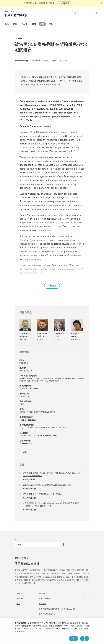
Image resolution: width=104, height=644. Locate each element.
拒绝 (84, 638)
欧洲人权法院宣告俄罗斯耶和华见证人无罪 (57, 609)
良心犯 (25, 24)
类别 (19, 545)
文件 (42, 24)
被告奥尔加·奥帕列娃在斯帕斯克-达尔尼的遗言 (42, 494)
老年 (54, 61)
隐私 (18, 604)
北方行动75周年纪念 (47, 614)
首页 (7, 24)
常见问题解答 (44, 598)
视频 (34, 24)
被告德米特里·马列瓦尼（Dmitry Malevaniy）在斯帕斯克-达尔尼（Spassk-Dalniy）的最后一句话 (51, 504)
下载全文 (52, 286)
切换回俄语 (64, 3)
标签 (51, 24)
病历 (25, 452)
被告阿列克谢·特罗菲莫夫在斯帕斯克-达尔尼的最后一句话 (47, 485)
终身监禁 (43, 604)
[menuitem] (7, 24)
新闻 (15, 24)
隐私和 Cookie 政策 (46, 629)
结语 (46, 61)
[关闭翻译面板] (102, 3)
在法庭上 (64, 61)
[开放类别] (63, 545)
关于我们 (20, 598)
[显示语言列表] (74, 3)
